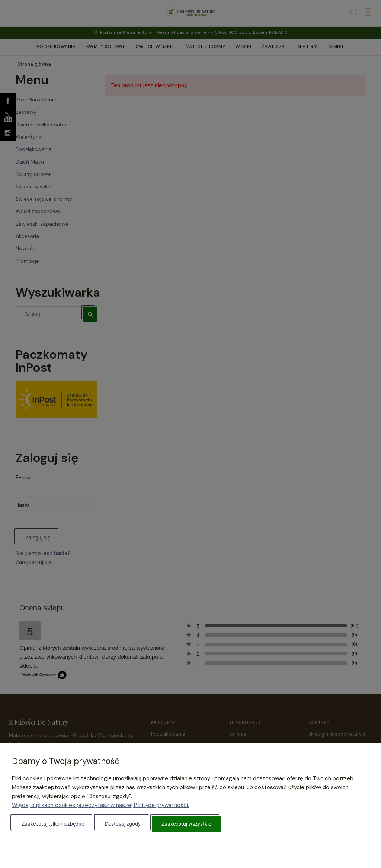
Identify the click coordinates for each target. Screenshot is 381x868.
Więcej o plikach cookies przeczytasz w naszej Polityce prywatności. (100, 805)
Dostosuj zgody (123, 824)
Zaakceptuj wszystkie (186, 824)
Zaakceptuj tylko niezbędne (53, 824)
